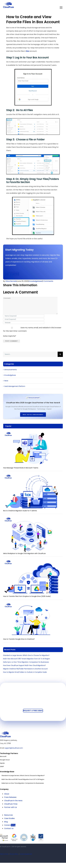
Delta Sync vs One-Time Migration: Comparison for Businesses (26, 662)
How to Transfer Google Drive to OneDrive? (19, 639)
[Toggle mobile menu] (61, 8)
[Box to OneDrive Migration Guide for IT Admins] (32, 475)
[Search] (60, 354)
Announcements (11, 370)
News (6, 381)
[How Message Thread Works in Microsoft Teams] (32, 432)
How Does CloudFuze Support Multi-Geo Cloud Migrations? (24, 665)
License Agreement (26, 854)
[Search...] (30, 354)
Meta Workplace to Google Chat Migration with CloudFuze (24, 553)
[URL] (24, 323)
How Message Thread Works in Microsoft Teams (21, 468)
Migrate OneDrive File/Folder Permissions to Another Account (25, 669)
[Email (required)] (24, 319)
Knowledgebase (35, 281)
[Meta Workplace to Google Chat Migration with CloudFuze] (32, 518)
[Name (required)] (24, 316)
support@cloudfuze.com (14, 748)
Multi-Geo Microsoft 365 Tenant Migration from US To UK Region (27, 659)
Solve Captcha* (10, 336)
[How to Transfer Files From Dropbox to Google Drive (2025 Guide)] (32, 561)
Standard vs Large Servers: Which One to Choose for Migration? (26, 655)
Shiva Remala (11, 281)
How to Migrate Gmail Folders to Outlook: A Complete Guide (25, 672)
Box (28, 51)
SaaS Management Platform (15, 386)
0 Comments (48, 281)
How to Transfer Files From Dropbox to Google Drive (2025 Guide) (27, 596)
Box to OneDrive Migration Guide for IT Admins (20, 511)
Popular (8, 426)
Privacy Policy (14, 854)
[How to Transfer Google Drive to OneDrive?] (32, 603)
